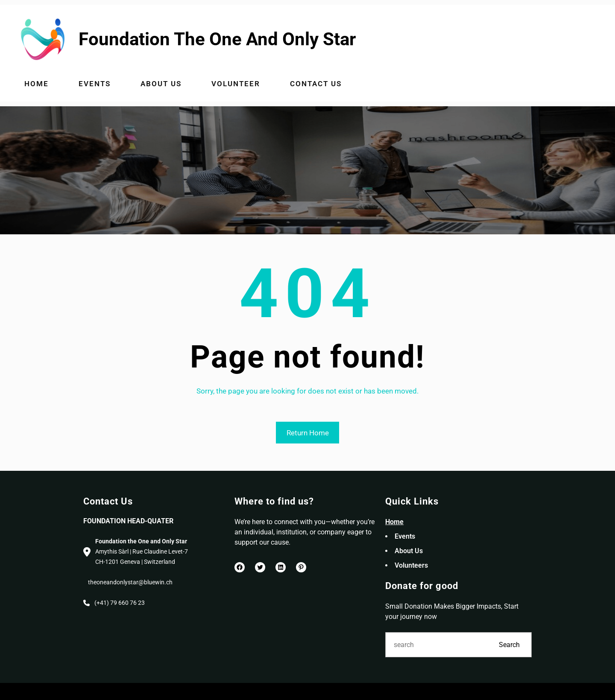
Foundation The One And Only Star (217, 39)
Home (394, 522)
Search (509, 645)
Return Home (308, 433)
